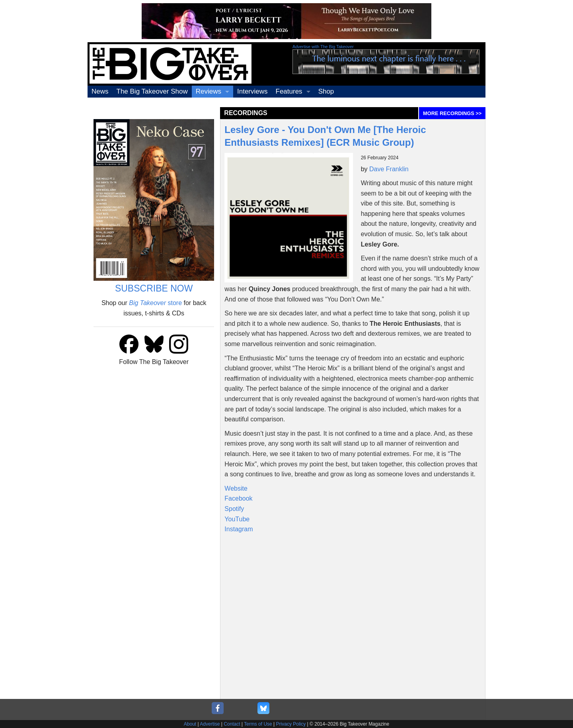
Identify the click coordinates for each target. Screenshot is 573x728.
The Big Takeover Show (152, 91)
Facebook (238, 498)
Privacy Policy (291, 724)
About (190, 724)
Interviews (252, 91)
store (155, 303)
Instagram (239, 529)
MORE (452, 113)
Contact (232, 724)
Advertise (210, 724)
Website (236, 488)
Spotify (234, 509)
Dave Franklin (389, 169)
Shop (326, 91)
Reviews (209, 91)
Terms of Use (258, 724)
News (100, 91)
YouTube (237, 519)
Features (289, 91)
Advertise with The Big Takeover (323, 47)
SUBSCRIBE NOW (154, 288)
